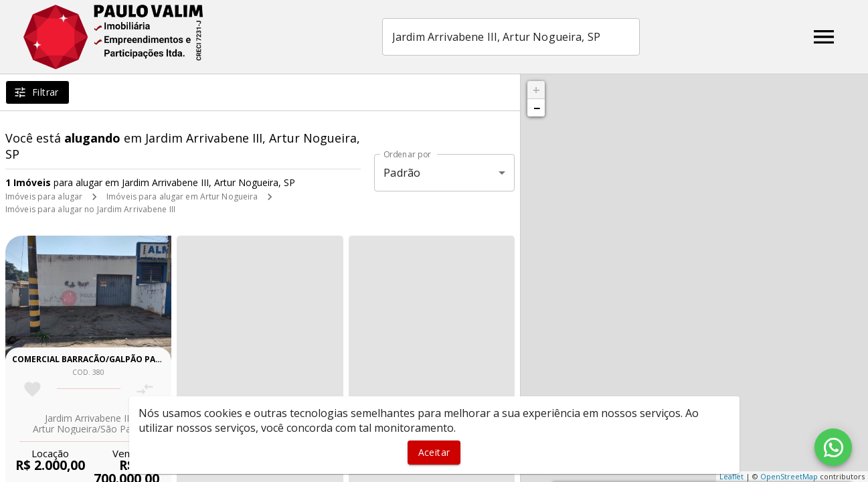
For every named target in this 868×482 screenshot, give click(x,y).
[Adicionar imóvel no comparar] (145, 389)
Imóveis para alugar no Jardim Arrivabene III (90, 209)
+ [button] (536, 90)
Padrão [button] (402, 173)
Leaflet (731, 476)
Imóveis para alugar (44, 196)
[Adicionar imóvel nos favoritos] (32, 389)
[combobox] (511, 37)
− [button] (537, 108)
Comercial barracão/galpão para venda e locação (128, 359)
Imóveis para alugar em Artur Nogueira (182, 196)
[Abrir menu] (824, 37)
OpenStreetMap (789, 476)
